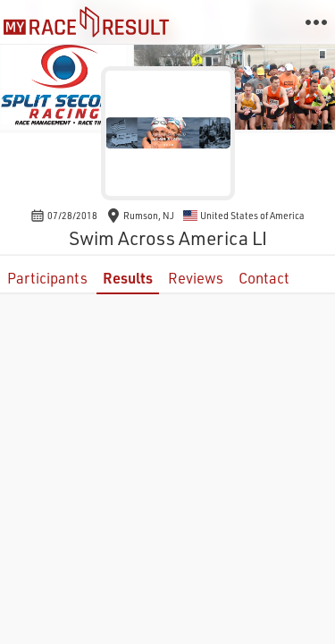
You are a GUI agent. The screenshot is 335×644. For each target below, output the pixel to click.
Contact (264, 278)
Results (128, 278)
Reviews (196, 278)
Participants (47, 278)
